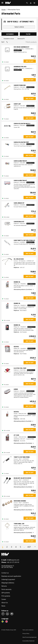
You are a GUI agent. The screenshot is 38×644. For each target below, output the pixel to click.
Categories (10, 34)
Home (4, 10)
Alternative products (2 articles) (24, 290)
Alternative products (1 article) (24, 421)
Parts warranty (6, 589)
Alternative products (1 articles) (24, 487)
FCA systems (6, 596)
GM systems (6, 593)
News (3, 606)
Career (4, 599)
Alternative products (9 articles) (24, 443)
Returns (4, 586)
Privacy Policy (26, 633)
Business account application (11, 576)
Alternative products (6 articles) (24, 510)
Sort (5, 42)
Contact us (5, 573)
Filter (28, 34)
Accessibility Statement (28, 641)
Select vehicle (19, 27)
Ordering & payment (8, 579)
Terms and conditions (28, 630)
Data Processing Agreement (30, 637)
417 (29, 547)
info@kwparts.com (13, 560)
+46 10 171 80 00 (13, 562)
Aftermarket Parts (14, 10)
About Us (5, 603)
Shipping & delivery (8, 583)
